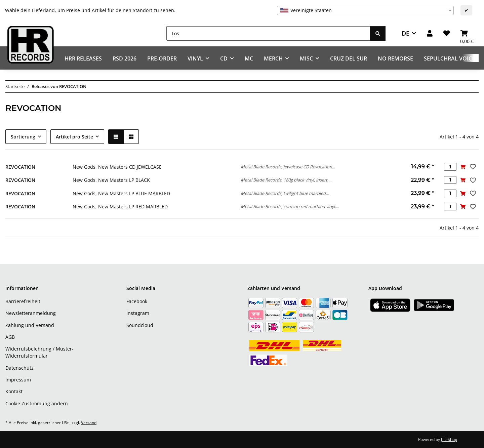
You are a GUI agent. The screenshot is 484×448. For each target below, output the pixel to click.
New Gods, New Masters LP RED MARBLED (120, 207)
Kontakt (14, 391)
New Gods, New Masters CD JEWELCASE (117, 167)
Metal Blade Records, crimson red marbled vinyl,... (290, 206)
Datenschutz (19, 368)
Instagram (138, 313)
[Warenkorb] (467, 33)
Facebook (137, 301)
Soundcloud (140, 325)
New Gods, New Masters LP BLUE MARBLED (121, 193)
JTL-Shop (449, 439)
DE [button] (406, 33)
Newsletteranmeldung (31, 313)
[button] (430, 33)
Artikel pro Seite (74, 137)
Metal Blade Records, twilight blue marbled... (285, 193)
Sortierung (23, 137)
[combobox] (365, 10)
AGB (10, 337)
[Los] (268, 33)
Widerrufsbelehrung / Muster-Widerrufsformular (39, 352)
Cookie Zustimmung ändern (37, 403)
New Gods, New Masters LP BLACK (111, 180)
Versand (89, 423)
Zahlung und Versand (30, 325)
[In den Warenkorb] (463, 167)
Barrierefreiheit (23, 301)
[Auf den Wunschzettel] (472, 167)
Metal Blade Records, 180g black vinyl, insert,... (286, 180)
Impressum (18, 380)
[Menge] (450, 167)
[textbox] (365, 10)
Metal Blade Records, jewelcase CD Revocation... (288, 167)
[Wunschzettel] (447, 33)
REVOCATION (20, 167)
